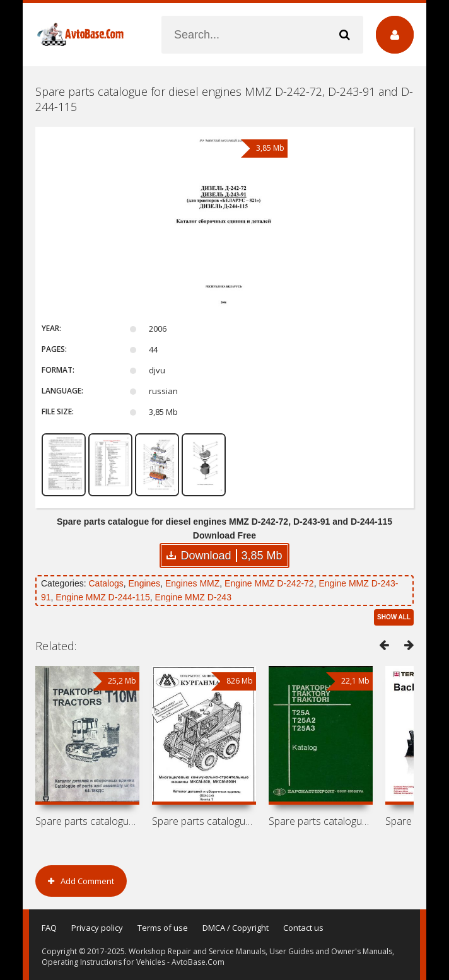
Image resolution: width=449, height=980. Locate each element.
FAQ (49, 928)
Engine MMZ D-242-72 (269, 583)
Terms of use (163, 928)
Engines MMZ (192, 583)
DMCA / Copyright (236, 928)
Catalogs (106, 583)
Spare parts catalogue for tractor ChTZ (87, 821)
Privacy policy (97, 928)
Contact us (303, 928)
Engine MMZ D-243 (193, 597)
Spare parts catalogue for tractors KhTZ (321, 821)
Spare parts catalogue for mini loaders (204, 821)
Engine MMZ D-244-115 (102, 597)
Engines (145, 583)
